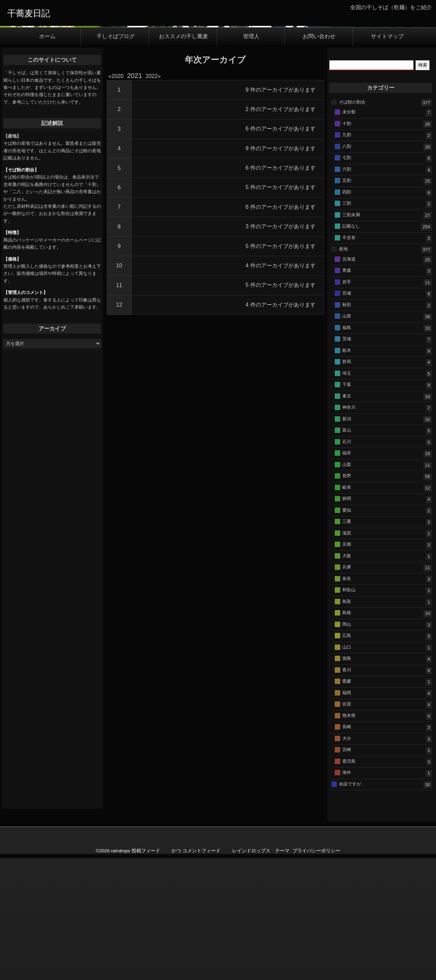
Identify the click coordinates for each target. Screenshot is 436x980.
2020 (117, 217)
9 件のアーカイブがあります (280, 231)
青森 (347, 412)
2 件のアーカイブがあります (280, 251)
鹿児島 (349, 902)
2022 (152, 217)
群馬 (347, 503)
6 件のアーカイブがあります (280, 270)
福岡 (347, 834)
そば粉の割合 (352, 243)
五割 (347, 322)
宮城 (347, 434)
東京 (347, 537)
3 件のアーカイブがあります (280, 368)
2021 (135, 217)
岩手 (347, 423)
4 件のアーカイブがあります (280, 407)
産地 (343, 390)
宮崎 (347, 891)
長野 (347, 617)
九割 (347, 276)
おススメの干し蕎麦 (183, 178)
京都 (347, 686)
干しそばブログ (116, 178)
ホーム (47, 178)
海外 (347, 914)
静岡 (347, 640)
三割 (347, 345)
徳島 (347, 800)
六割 (347, 310)
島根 (347, 754)
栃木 (347, 491)
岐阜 (347, 628)
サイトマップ (387, 178)
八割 (347, 287)
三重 (347, 663)
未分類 (349, 253)
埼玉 (347, 514)
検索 (423, 206)
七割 (347, 299)
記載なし (351, 367)
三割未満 (351, 356)
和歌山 (349, 731)
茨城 (347, 480)
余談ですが (350, 925)
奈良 (347, 720)
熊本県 (349, 857)
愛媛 (347, 822)
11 (119, 427)
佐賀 (347, 845)
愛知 (347, 651)
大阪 (347, 697)
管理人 (251, 178)
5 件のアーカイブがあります (280, 329)
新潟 (347, 560)
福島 (347, 469)
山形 (347, 457)
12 (119, 446)
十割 (347, 265)
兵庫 (347, 708)
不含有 (349, 379)
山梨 (347, 605)
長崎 (347, 868)
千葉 (347, 526)
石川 (347, 583)
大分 (347, 879)
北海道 (349, 400)
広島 (347, 777)
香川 (347, 811)
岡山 (347, 765)
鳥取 (347, 742)
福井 (347, 594)
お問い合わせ (319, 178)
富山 (347, 571)
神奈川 (349, 549)
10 (119, 407)
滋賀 (347, 674)
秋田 (347, 446)
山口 (347, 788)
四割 (347, 333)
